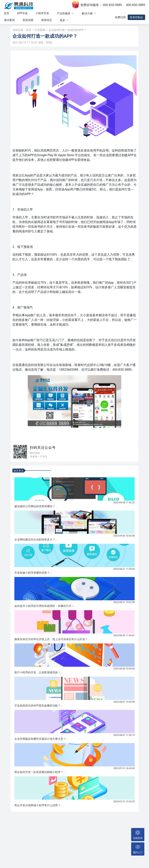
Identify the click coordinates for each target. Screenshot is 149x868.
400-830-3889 (112, 5)
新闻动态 (47, 20)
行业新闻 (40, 30)
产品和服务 (65, 13)
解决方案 (89, 13)
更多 (64, 20)
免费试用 (120, 17)
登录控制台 (136, 17)
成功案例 (9, 20)
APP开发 (22, 13)
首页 (7, 13)
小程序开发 (42, 13)
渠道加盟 (28, 20)
